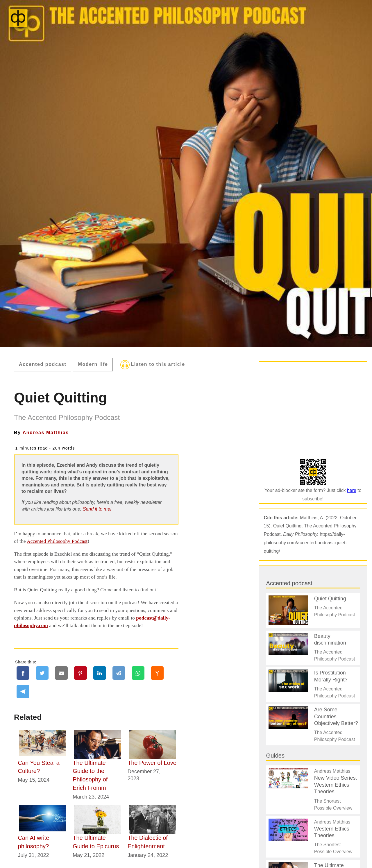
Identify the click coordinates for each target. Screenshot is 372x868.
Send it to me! (97, 509)
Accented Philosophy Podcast (57, 541)
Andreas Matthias (46, 433)
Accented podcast (43, 364)
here (352, 490)
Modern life (93, 364)
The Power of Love (152, 763)
